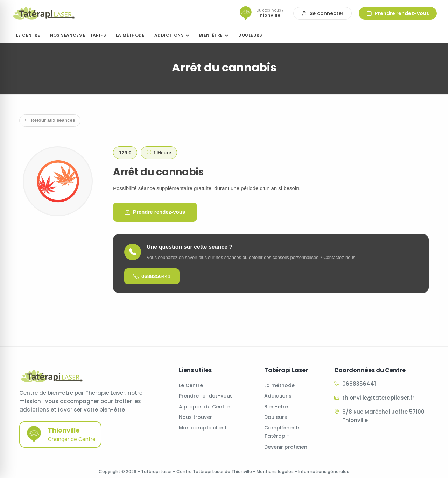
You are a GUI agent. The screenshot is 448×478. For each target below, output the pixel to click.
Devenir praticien (286, 447)
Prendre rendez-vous (155, 212)
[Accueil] (44, 13)
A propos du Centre (204, 407)
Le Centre (191, 385)
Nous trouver (195, 417)
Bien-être (276, 407)
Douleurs (276, 417)
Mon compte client (203, 428)
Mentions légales (275, 472)
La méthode (279, 385)
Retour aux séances (50, 121)
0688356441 (152, 276)
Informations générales (324, 472)
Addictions (278, 396)
